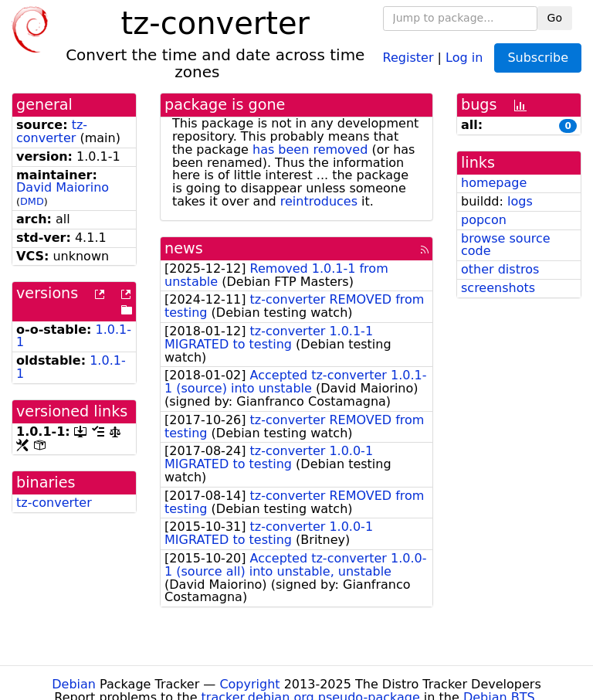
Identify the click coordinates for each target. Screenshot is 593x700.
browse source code (506, 245)
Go (555, 18)
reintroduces (319, 201)
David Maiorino (63, 187)
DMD (32, 201)
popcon (484, 220)
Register (408, 57)
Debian (74, 684)
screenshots (498, 288)
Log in (464, 57)
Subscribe (538, 58)
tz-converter (52, 131)
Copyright (249, 684)
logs (520, 201)
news (184, 248)
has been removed (310, 150)
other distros (500, 269)
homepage (494, 183)
